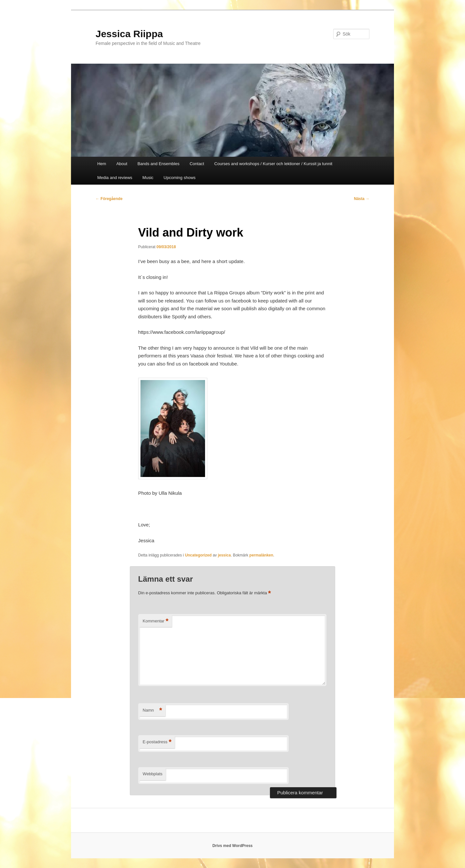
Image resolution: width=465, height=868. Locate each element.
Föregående (109, 199)
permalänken (261, 555)
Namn (152, 710)
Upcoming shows (180, 178)
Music (148, 178)
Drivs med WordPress (233, 846)
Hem (102, 164)
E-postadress (157, 742)
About (122, 164)
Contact (197, 164)
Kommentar (156, 621)
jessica (224, 555)
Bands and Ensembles (159, 164)
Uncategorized (198, 555)
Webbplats (153, 774)
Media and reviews (115, 178)
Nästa (362, 199)
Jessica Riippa (129, 34)
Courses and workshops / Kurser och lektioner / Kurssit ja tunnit (274, 164)
